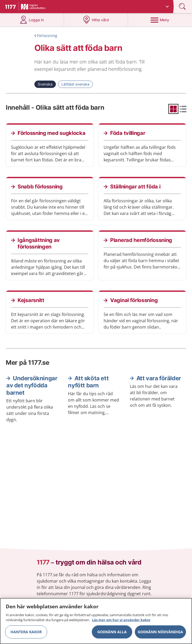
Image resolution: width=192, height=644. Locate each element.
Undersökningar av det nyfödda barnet (32, 385)
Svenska (45, 84)
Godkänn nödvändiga (160, 634)
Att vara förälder (159, 378)
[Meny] (160, 20)
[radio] (173, 109)
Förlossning (47, 36)
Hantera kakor (26, 634)
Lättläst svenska (75, 84)
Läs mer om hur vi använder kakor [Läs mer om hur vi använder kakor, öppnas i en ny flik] (121, 622)
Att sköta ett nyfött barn (88, 382)
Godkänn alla (112, 634)
